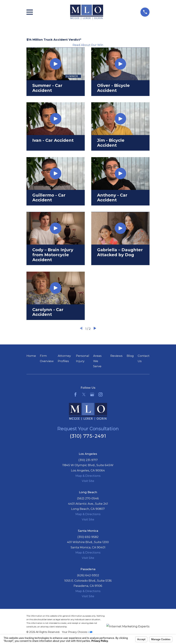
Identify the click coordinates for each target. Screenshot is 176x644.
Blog (130, 356)
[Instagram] (101, 394)
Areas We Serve (97, 361)
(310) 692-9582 (88, 537)
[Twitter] (84, 394)
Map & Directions (88, 476)
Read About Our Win (88, 45)
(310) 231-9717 (88, 460)
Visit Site (88, 481)
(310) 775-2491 (88, 436)
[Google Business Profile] (92, 394)
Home (31, 356)
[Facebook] (75, 394)
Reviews (116, 356)
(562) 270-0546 (88, 498)
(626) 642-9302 (88, 575)
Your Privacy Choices (77, 632)
